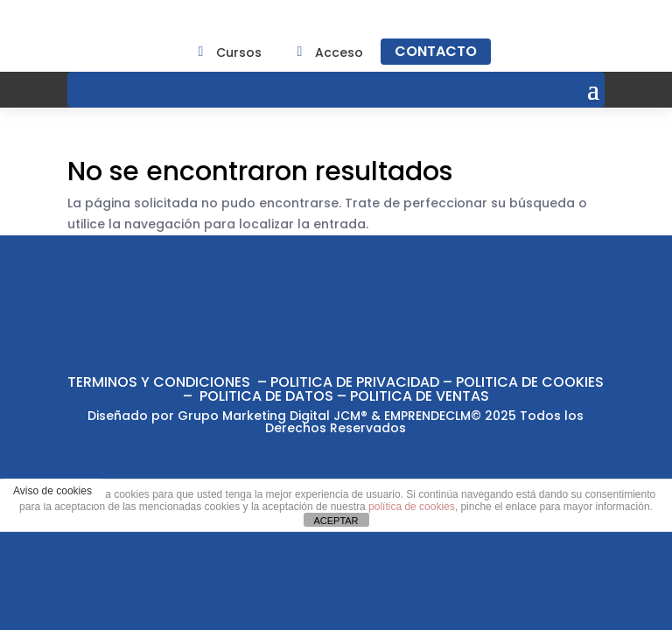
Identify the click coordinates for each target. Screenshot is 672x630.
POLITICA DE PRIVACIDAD (355, 382)
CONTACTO (436, 51)
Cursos (239, 52)
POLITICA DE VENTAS (420, 396)
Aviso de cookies (52, 491)
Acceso (339, 52)
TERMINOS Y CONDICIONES (159, 382)
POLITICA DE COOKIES (530, 382)
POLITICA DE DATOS (266, 396)
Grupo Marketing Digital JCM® (273, 416)
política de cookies (412, 507)
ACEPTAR (336, 521)
